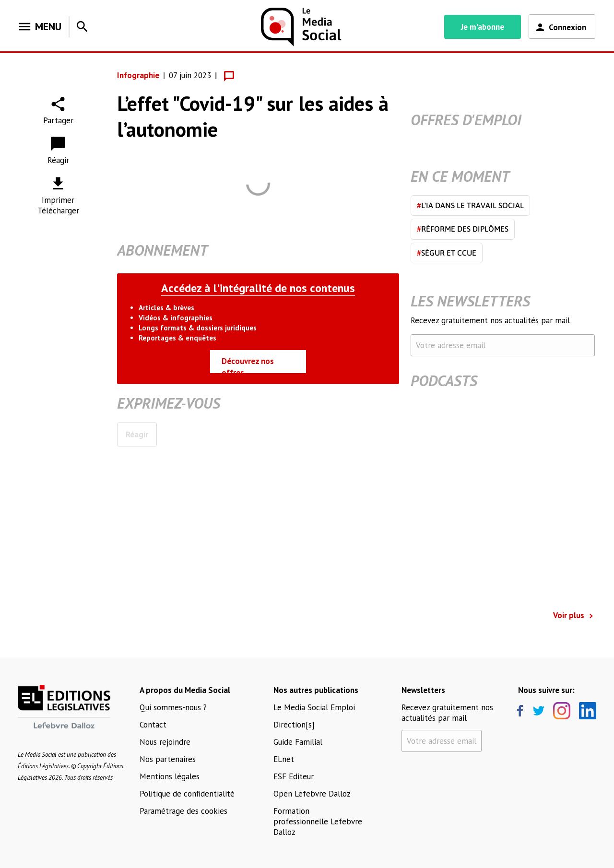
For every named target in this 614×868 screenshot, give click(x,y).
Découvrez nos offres (248, 364)
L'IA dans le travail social (470, 205)
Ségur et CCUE (447, 253)
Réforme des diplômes (463, 229)
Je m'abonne (483, 27)
